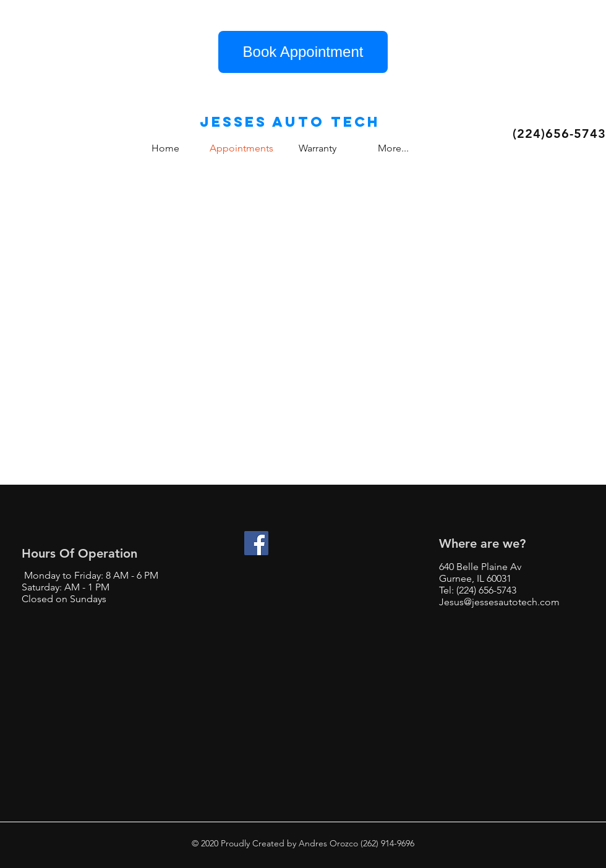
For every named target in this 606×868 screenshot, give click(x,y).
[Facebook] (256, 543)
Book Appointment (303, 52)
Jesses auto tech (290, 122)
